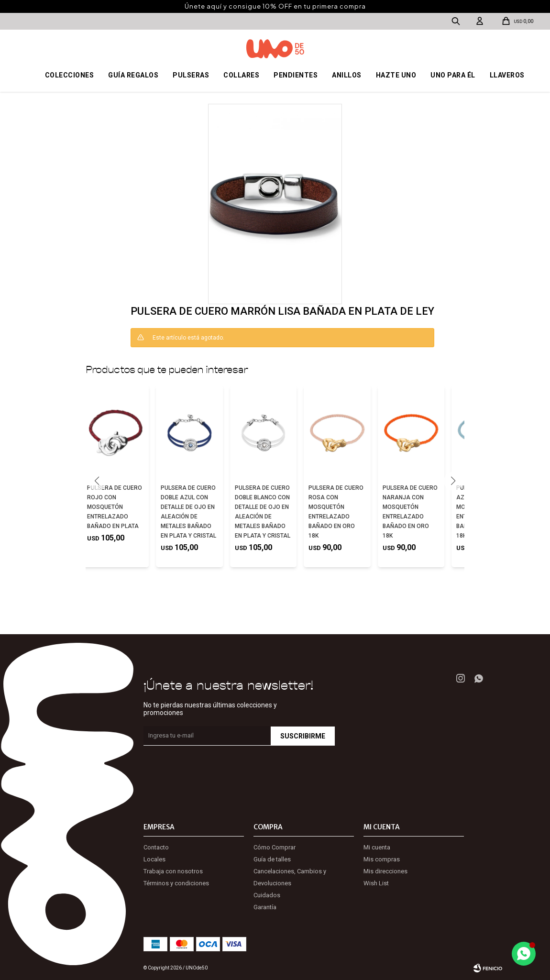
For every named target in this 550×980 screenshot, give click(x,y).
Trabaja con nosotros (173, 871)
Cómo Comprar (275, 847)
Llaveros (507, 75)
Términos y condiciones (176, 883)
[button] (453, 481)
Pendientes (296, 75)
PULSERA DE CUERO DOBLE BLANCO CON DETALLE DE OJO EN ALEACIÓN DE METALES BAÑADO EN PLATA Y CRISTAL (263, 512)
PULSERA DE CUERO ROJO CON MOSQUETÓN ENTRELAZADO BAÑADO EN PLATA (115, 507)
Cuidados (267, 895)
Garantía (265, 907)
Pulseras (191, 75)
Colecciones (70, 75)
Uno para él (453, 75)
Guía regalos (133, 75)
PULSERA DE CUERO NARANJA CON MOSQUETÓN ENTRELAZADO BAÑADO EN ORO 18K (410, 512)
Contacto (156, 847)
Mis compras (382, 859)
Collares (241, 75)
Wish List (376, 883)
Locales (154, 859)
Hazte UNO (396, 75)
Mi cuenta (377, 847)
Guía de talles (272, 859)
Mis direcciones (385, 871)
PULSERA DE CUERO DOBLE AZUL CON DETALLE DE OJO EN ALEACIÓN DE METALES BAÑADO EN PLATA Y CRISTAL (188, 512)
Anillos (347, 75)
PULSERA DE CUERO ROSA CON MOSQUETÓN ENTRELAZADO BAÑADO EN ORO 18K (336, 512)
